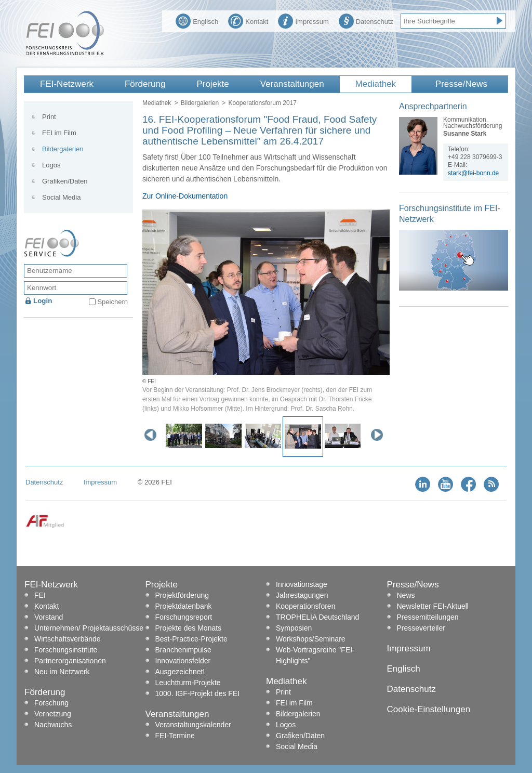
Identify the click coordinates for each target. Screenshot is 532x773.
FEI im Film (59, 133)
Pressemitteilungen (428, 617)
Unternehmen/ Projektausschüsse (89, 628)
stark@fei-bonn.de (473, 173)
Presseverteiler (421, 628)
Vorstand (49, 617)
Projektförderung (182, 595)
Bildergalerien (200, 103)
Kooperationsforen (305, 606)
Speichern (112, 302)
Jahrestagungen (302, 595)
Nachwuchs (53, 725)
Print (49, 117)
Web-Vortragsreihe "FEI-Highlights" (315, 655)
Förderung (145, 84)
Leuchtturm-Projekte (188, 683)
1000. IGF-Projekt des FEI (198, 693)
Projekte (212, 84)
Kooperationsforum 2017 (262, 103)
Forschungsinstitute (66, 650)
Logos (51, 165)
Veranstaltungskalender (193, 725)
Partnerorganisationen (70, 661)
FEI (40, 595)
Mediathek (376, 84)
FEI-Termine (175, 736)
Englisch (197, 20)
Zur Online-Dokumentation (185, 196)
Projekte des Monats (189, 628)
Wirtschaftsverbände (68, 639)
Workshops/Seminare (311, 639)
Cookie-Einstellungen (429, 709)
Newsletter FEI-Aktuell (433, 606)
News (406, 595)
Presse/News (461, 84)
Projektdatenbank (184, 606)
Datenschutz (366, 20)
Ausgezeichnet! (180, 672)
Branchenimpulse (183, 650)
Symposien (294, 628)
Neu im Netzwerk (62, 672)
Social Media (61, 197)
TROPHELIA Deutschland (317, 617)
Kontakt (248, 20)
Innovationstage (302, 584)
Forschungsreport (184, 617)
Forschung (51, 703)
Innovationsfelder (183, 661)
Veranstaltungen (292, 84)
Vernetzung (53, 714)
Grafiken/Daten (65, 181)
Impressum (303, 20)
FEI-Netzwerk (67, 84)
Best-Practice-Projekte (191, 639)
